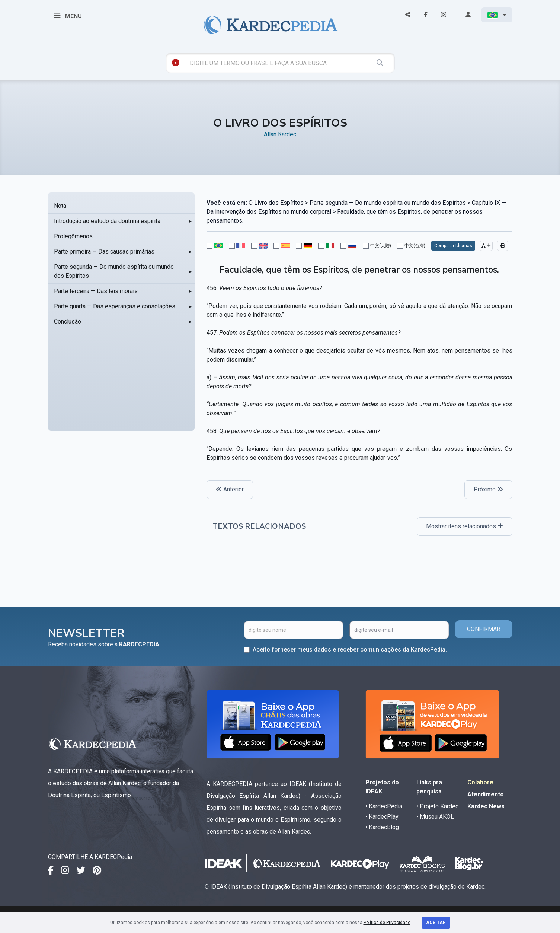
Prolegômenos (73, 236)
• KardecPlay (382, 817)
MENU (68, 16)
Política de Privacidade (387, 923)
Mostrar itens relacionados (465, 526)
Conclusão (68, 321)
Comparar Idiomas (453, 246)
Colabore (480, 782)
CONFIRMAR (484, 629)
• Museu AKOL (435, 817)
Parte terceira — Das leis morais (96, 291)
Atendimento (486, 794)
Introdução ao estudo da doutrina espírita (107, 221)
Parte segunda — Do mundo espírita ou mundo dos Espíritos (114, 271)
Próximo (488, 489)
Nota (60, 206)
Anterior (230, 489)
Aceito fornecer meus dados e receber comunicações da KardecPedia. (350, 649)
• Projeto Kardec (437, 806)
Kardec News (486, 806)
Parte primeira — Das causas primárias (104, 251)
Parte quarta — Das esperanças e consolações (115, 306)
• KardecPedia (384, 806)
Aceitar (436, 923)
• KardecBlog (382, 827)
